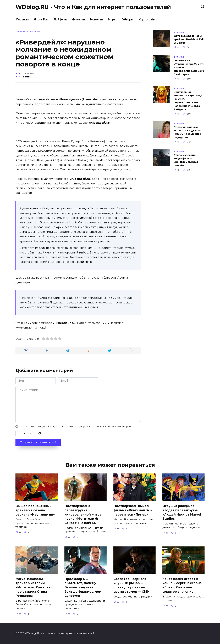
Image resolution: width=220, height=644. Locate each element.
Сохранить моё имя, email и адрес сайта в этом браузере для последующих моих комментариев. (76, 426)
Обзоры (128, 19)
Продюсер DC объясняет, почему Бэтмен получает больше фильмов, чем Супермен (83, 587)
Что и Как (41, 19)
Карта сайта (148, 19)
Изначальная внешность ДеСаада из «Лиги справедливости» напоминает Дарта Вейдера (188, 101)
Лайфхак (60, 19)
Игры (112, 19)
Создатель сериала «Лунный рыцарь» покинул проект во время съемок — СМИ (132, 585)
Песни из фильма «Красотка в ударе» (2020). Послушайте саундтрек (187, 132)
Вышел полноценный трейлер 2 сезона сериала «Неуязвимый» (35, 510)
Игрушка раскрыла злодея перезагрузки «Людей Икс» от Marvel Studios (182, 512)
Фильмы (79, 19)
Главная (23, 19)
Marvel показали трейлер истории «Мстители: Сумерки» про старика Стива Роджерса (34, 587)
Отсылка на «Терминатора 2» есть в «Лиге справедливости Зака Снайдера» (189, 68)
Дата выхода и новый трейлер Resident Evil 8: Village (189, 39)
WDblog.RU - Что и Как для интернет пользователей (93, 7)
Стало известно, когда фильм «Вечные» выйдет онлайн (186, 160)
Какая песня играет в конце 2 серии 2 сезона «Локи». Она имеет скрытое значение (182, 585)
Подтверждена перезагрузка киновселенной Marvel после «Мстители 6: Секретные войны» (83, 514)
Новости (97, 19)
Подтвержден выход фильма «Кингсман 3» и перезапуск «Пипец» (133, 510)
